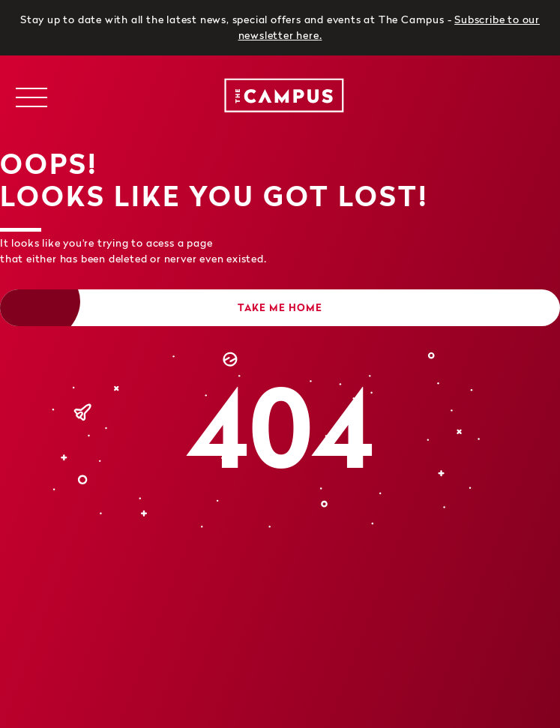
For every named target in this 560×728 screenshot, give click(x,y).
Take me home (280, 307)
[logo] (280, 98)
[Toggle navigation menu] (31, 97)
